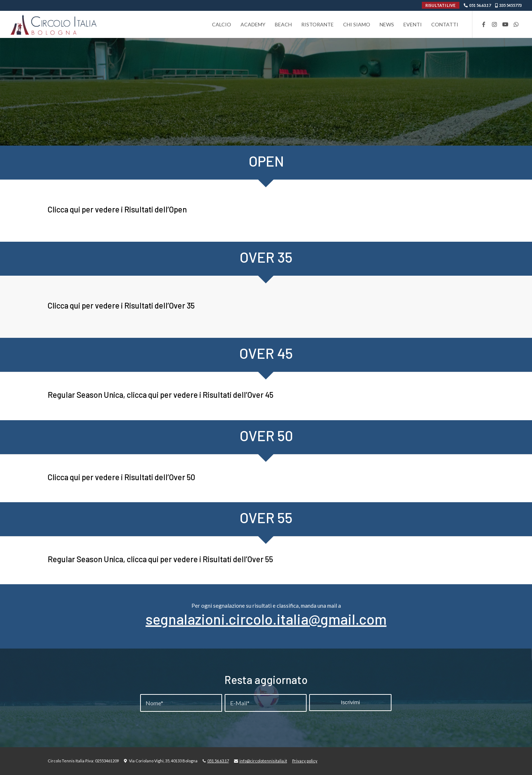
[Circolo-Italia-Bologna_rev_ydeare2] (54, 24)
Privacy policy (305, 761)
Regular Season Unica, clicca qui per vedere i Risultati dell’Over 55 (160, 559)
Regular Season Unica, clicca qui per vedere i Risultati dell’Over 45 (161, 395)
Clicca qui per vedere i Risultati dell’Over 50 (121, 477)
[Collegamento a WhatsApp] (516, 24)
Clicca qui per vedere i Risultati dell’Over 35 (121, 305)
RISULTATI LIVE (440, 5)
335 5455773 (510, 5)
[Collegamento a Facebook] (484, 24)
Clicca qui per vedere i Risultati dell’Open (117, 209)
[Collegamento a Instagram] (494, 24)
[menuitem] (222, 24)
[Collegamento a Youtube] (505, 24)
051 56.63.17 (480, 5)
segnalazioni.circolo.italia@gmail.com (266, 619)
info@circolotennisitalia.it (263, 761)
